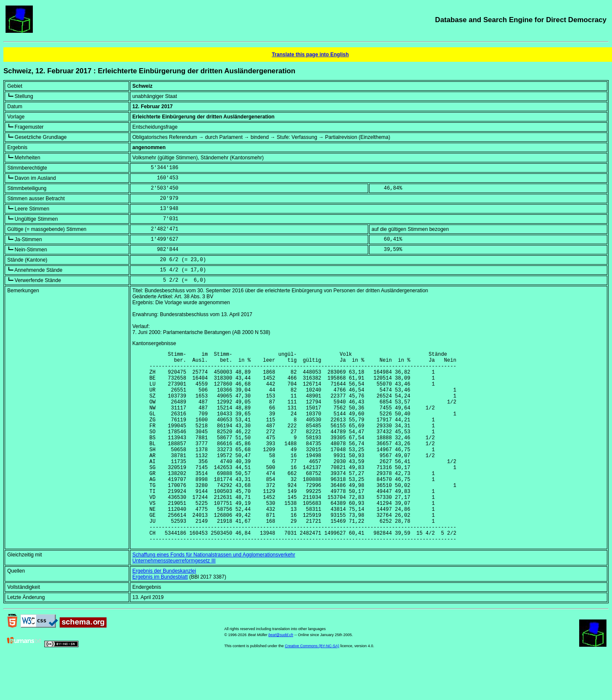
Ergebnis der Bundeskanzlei (164, 612)
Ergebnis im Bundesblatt (160, 618)
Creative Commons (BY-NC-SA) (312, 687)
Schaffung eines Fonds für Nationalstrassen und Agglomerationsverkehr (214, 596)
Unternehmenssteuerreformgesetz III (174, 602)
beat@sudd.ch (281, 676)
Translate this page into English (310, 55)
